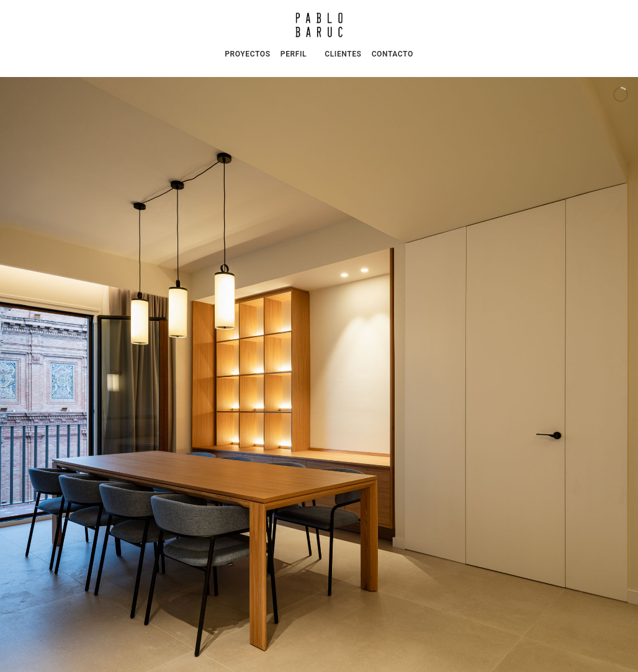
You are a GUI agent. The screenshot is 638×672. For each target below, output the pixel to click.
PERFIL (294, 54)
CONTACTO (393, 54)
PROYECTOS (247, 54)
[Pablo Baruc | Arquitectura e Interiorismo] (319, 25)
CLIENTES (343, 54)
